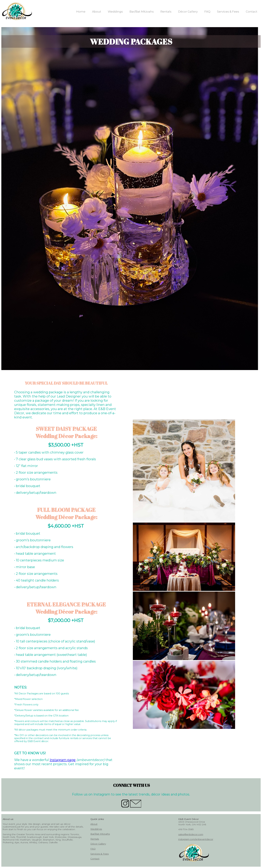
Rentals (166, 12)
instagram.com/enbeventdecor (196, 839)
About (97, 12)
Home (81, 12)
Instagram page (63, 760)
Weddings (115, 12)
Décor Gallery (188, 12)
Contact (252, 12)
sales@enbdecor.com (191, 834)
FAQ (207, 12)
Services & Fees (228, 12)
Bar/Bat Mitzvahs (142, 12)
